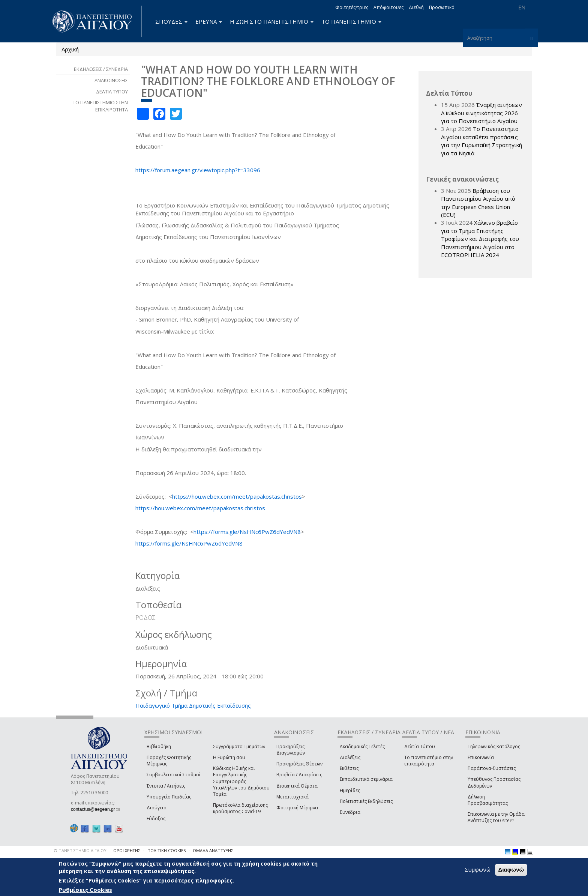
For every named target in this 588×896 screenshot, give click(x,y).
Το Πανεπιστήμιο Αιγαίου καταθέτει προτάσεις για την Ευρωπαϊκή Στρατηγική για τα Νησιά (481, 141)
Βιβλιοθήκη (159, 746)
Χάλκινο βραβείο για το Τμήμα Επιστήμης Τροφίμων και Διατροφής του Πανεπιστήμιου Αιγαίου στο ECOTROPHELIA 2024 (480, 239)
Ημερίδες (350, 790)
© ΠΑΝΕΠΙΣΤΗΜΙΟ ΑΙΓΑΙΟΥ (80, 850)
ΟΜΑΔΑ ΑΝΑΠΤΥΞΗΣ (213, 850)
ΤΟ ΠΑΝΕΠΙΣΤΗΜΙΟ (351, 21)
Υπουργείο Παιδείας (169, 797)
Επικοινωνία (481, 757)
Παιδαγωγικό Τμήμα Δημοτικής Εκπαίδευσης (193, 705)
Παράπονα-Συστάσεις (492, 768)
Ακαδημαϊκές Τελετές (362, 746)
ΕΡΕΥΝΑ (209, 21)
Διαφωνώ (511, 870)
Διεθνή (416, 7)
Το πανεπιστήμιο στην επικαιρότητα (429, 761)
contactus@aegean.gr (95, 809)
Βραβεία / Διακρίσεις (299, 775)
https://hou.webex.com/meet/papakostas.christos (237, 496)
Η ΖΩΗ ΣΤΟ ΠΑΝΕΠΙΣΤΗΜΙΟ (272, 21)
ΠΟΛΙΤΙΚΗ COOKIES (166, 850)
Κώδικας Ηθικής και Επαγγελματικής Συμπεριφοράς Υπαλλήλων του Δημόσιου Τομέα (241, 781)
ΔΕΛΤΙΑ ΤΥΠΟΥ (112, 92)
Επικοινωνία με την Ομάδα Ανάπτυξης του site (496, 817)
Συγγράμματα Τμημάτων (239, 746)
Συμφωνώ (478, 869)
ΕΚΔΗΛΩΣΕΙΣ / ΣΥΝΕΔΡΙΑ (101, 69)
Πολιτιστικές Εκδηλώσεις (366, 801)
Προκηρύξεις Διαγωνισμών (291, 750)
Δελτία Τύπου (420, 746)
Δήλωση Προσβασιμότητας (488, 800)
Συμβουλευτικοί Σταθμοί (174, 775)
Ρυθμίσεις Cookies (85, 890)
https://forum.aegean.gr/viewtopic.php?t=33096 (198, 170)
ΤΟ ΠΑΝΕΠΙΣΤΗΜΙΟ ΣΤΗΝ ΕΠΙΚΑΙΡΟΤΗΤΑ (100, 106)
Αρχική (70, 49)
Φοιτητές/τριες (352, 7)
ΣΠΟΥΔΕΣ (171, 21)
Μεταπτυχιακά (292, 797)
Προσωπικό (442, 7)
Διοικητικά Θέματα (297, 786)
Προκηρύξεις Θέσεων (299, 764)
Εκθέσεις (349, 768)
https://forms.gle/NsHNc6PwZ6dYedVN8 (247, 532)
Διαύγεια (157, 808)
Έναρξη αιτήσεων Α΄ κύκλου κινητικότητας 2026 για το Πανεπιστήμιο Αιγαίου (481, 113)
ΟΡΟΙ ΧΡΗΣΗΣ (127, 850)
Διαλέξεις (350, 757)
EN (522, 7)
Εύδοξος (156, 819)
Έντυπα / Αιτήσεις (166, 786)
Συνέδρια (350, 812)
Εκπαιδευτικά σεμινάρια (366, 779)
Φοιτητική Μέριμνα (297, 808)
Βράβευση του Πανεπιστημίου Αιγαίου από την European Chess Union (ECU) (478, 203)
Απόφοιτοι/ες (388, 7)
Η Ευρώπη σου (229, 757)
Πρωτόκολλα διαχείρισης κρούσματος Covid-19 (240, 808)
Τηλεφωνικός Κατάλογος (494, 746)
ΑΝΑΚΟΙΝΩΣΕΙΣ (111, 80)
